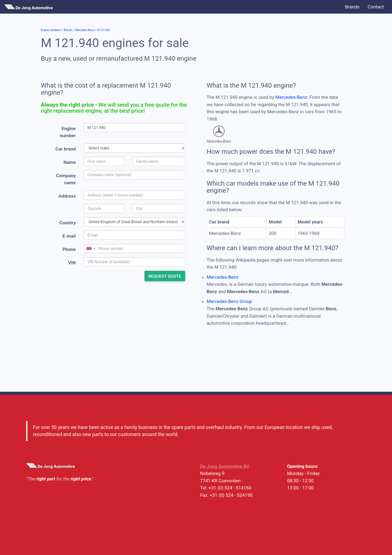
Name (70, 162)
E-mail (69, 236)
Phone (69, 249)
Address (67, 196)
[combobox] (90, 249)
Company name (66, 179)
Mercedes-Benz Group (229, 301)
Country (68, 223)
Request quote (165, 276)
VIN (72, 263)
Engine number (68, 132)
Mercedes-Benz (291, 97)
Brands (352, 7)
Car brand (66, 149)
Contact (376, 7)
